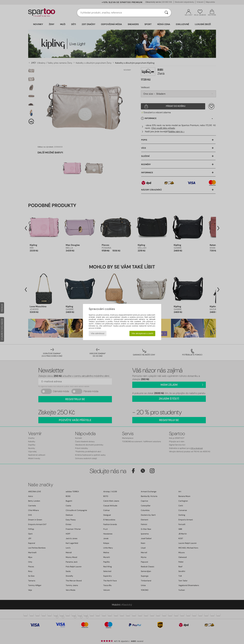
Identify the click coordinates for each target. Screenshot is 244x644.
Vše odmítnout (98, 333)
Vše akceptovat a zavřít (142, 333)
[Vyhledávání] (166, 13)
